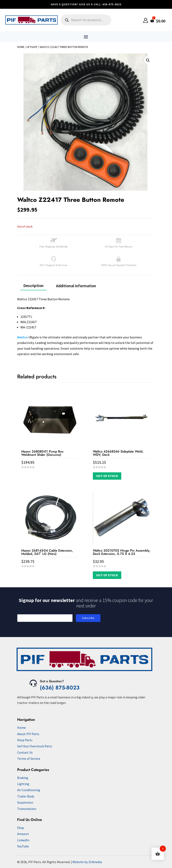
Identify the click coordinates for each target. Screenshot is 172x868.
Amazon (23, 834)
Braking (23, 778)
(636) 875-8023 (60, 688)
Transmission (27, 809)
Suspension (25, 802)
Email (20, 611)
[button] (148, 60)
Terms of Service (29, 759)
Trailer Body (26, 796)
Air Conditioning (29, 790)
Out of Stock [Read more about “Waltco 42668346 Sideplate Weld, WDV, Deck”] (107, 476)
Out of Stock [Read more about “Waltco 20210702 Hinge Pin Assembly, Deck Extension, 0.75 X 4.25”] (107, 575)
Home (21, 47)
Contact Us (25, 752)
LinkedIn (23, 840)
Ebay (21, 828)
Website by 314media (87, 862)
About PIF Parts (28, 734)
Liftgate (32, 47)
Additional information (76, 286)
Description (33, 285)
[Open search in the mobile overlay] (86, 20)
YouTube (23, 846)
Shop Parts (25, 740)
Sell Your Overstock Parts (35, 746)
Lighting (23, 784)
